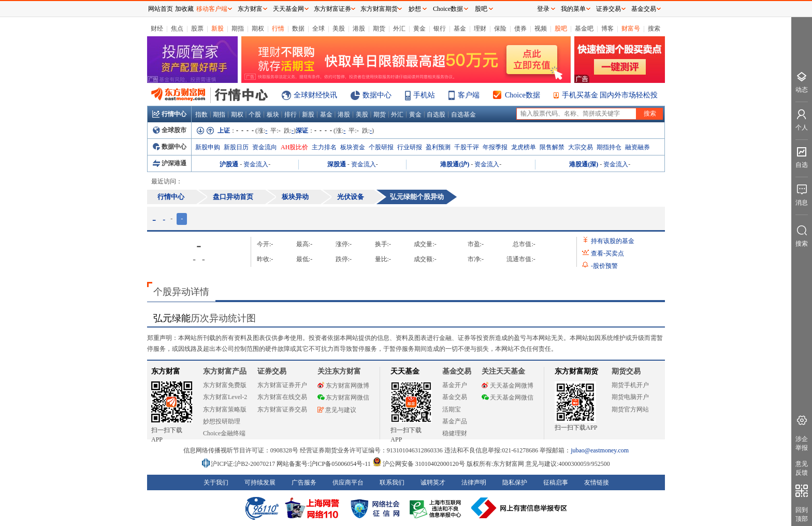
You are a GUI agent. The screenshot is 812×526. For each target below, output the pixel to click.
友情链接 (597, 482)
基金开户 (455, 385)
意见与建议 (337, 410)
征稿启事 (556, 482)
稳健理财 (455, 433)
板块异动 (295, 197)
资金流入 (256, 164)
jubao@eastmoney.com (600, 450)
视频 (541, 29)
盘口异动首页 (233, 197)
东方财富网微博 (343, 386)
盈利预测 (438, 147)
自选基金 (463, 115)
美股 (339, 29)
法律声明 (474, 482)
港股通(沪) (455, 164)
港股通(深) (584, 164)
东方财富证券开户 (282, 385)
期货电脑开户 (630, 397)
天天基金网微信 (508, 397)
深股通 (337, 164)
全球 (318, 29)
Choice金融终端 (224, 433)
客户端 (469, 95)
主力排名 (324, 147)
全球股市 (170, 130)
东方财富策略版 (225, 409)
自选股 (436, 115)
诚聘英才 (433, 482)
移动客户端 (212, 9)
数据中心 (377, 95)
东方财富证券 (332, 9)
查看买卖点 (607, 253)
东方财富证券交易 (282, 409)
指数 (201, 115)
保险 (500, 29)
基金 (460, 29)
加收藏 (184, 9)
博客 (607, 29)
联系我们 (392, 482)
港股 (359, 29)
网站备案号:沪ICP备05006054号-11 (324, 464)
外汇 (399, 29)
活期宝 (452, 409)
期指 (238, 29)
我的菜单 (573, 9)
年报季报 (495, 147)
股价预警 (604, 266)
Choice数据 (523, 95)
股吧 (561, 29)
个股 (255, 115)
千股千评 (467, 147)
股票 (197, 29)
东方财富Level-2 (225, 397)
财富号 (631, 29)
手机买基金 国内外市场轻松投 (610, 95)
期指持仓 (609, 147)
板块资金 (353, 147)
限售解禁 (552, 147)
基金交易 (455, 397)
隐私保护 (515, 482)
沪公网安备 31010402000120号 (419, 464)
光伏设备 (351, 197)
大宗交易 (581, 147)
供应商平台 (348, 482)
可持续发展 (260, 482)
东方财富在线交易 (282, 397)
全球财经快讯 (315, 95)
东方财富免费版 (225, 385)
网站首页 (161, 9)
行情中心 (169, 114)
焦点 (177, 29)
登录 (543, 9)
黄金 (419, 29)
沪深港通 (170, 163)
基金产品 (455, 421)
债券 (520, 29)
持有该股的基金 (613, 241)
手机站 (424, 95)
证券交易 (608, 9)
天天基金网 (288, 9)
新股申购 (208, 147)
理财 (480, 29)
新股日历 (236, 147)
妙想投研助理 (222, 421)
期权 (258, 29)
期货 (379, 29)
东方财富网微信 (343, 397)
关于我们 (216, 482)
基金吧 (584, 29)
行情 (278, 29)
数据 (298, 29)
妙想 (415, 9)
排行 (291, 115)
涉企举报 (802, 443)
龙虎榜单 (524, 147)
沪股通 (229, 164)
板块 (273, 115)
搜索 (654, 29)
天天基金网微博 (508, 386)
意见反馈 (802, 468)
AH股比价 (294, 147)
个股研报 (381, 147)
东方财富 (166, 371)
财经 (157, 29)
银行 (440, 29)
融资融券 (637, 147)
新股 (218, 29)
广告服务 (304, 482)
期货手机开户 (630, 385)
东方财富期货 (576, 371)
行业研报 (410, 147)
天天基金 (405, 371)
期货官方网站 (630, 409)
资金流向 (265, 147)
